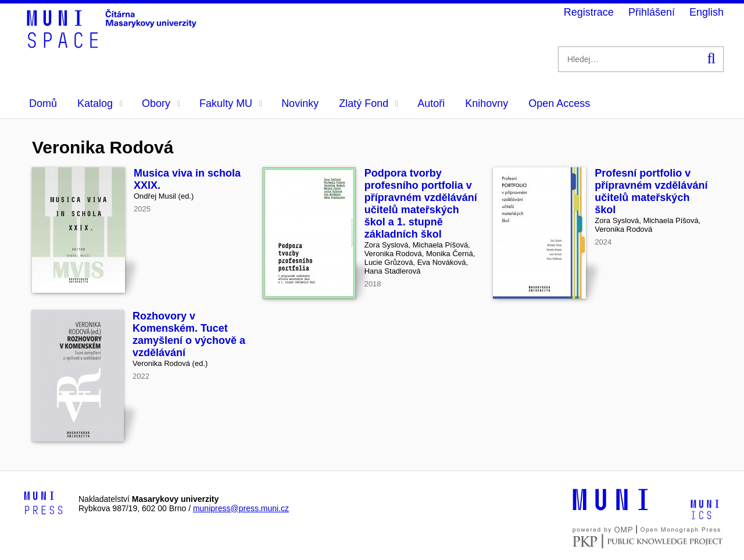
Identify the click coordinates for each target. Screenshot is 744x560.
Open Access (559, 103)
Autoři (431, 103)
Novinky (300, 103)
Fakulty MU (231, 103)
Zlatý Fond (369, 103)
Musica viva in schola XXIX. (187, 179)
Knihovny (487, 103)
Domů (43, 103)
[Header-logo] (113, 44)
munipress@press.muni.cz (241, 508)
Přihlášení (652, 12)
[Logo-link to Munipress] (44, 504)
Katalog (100, 103)
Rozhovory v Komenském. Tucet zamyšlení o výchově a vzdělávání (189, 334)
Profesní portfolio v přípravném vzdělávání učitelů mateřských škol (651, 191)
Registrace (589, 12)
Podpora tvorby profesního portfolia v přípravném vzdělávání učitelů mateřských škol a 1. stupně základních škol (421, 204)
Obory (161, 103)
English (707, 12)
